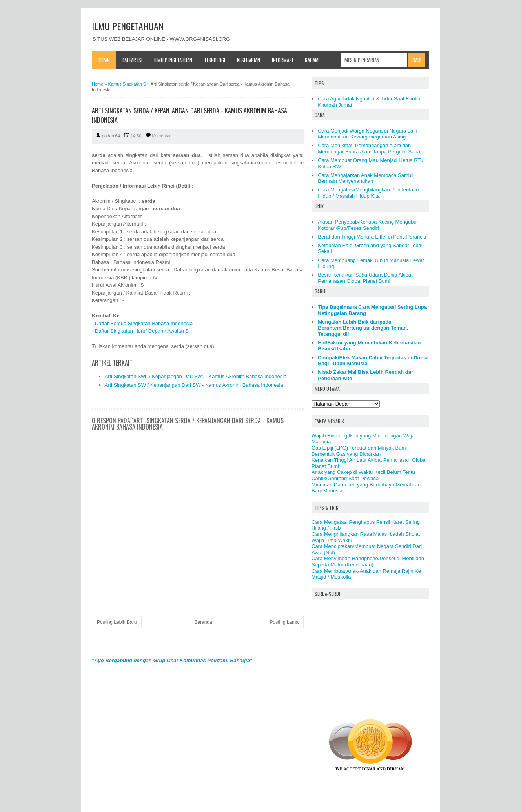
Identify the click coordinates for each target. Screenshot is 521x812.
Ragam (312, 60)
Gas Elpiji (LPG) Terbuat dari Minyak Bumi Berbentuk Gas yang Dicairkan (359, 451)
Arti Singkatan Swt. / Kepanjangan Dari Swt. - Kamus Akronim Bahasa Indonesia (196, 376)
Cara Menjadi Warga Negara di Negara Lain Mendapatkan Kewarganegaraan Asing (367, 134)
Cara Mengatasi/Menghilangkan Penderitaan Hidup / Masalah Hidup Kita (368, 193)
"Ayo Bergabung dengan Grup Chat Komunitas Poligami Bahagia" (172, 660)
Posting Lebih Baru (117, 622)
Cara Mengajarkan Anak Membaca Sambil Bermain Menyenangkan (366, 178)
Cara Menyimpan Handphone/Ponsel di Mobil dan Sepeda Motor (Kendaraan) (368, 562)
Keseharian (249, 60)
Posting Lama (284, 622)
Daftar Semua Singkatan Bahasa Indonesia (144, 323)
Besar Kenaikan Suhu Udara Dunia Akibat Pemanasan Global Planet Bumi (365, 278)
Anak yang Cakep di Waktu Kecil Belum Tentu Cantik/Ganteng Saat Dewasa (363, 475)
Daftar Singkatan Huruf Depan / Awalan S (142, 331)
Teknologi (215, 60)
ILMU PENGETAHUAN (128, 26)
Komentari (162, 136)
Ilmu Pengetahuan (173, 60)
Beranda (203, 622)
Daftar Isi (132, 60)
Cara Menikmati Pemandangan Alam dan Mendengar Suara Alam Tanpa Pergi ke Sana (369, 148)
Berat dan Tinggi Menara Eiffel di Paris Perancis (372, 237)
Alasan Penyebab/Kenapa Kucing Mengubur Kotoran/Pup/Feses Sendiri (368, 225)
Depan (104, 60)
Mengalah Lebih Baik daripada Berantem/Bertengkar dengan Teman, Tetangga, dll (363, 328)
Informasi (282, 60)
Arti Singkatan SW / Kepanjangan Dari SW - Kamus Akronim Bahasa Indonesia (194, 385)
